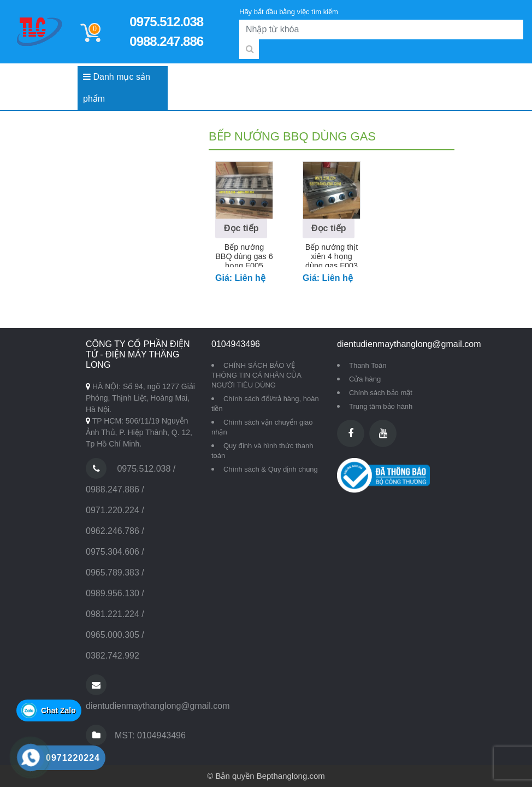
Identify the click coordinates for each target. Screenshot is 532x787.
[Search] (381, 30)
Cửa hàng (365, 379)
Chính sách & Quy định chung (271, 469)
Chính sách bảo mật (381, 393)
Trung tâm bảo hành (381, 406)
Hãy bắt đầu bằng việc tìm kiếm (289, 12)
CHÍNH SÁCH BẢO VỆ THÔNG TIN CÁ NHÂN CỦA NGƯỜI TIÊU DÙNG (256, 375)
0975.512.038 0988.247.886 (166, 31)
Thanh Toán (368, 365)
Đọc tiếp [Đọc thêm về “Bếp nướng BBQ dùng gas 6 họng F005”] (241, 228)
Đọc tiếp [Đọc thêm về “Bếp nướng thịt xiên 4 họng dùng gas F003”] (329, 228)
